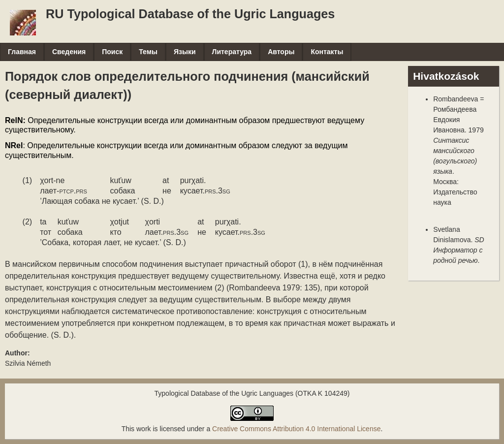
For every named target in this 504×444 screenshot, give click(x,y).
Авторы (281, 52)
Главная (22, 52)
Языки (185, 52)
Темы (148, 52)
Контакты (327, 52)
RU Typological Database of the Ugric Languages (190, 14)
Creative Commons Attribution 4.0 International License (296, 429)
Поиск (112, 52)
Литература (232, 52)
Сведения (69, 52)
